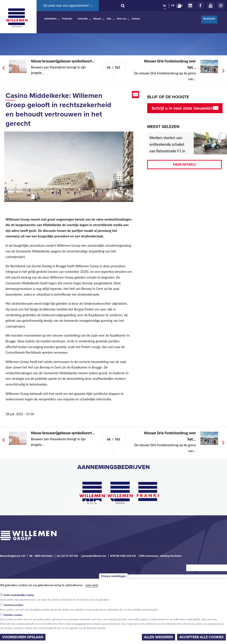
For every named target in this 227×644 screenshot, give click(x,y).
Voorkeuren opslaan (23, 637)
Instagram (221, 6)
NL (165, 6)
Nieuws (97, 19)
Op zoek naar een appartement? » (68, 5)
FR (173, 6)
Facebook (200, 6)
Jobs (109, 19)
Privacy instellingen (114, 576)
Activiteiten (50, 19)
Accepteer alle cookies (202, 637)
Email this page (136, 95)
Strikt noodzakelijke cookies (19, 595)
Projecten (67, 19)
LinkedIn (190, 6)
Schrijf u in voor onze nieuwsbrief (184, 108)
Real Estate (209, 19)
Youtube (211, 6)
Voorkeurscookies (14, 605)
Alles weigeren (159, 637)
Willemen (17, 18)
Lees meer (92, 585)
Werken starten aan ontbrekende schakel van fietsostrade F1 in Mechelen (167, 148)
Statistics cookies (13, 615)
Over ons (122, 19)
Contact (136, 19)
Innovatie (83, 19)
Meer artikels (184, 164)
